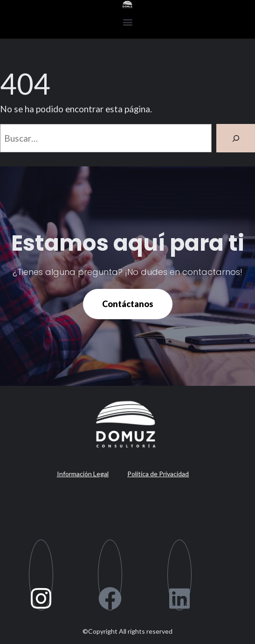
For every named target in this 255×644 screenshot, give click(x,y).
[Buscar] (236, 138)
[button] (127, 22)
